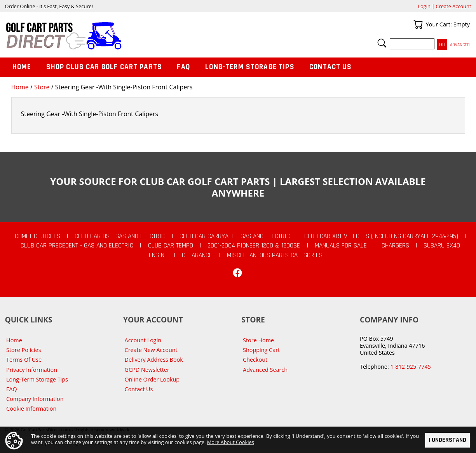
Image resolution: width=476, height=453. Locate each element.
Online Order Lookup (152, 379)
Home (20, 87)
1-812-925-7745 (410, 367)
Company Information (35, 399)
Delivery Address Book (154, 360)
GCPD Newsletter (147, 370)
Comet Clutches (37, 236)
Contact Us (331, 67)
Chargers (395, 246)
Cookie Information (31, 409)
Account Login (143, 340)
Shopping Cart (261, 350)
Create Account (454, 6)
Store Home (258, 340)
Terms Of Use (24, 360)
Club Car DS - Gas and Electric (120, 236)
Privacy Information (32, 370)
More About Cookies (231, 442)
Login (424, 6)
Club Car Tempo (171, 246)
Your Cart (418, 24)
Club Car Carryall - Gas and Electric (235, 236)
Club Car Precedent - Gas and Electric (77, 246)
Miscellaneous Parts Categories (275, 255)
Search (382, 43)
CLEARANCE (197, 255)
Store (42, 87)
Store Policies (24, 350)
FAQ (183, 67)
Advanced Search (265, 370)
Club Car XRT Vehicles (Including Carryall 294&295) (381, 236)
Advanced (460, 45)
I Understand (447, 440)
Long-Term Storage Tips (250, 67)
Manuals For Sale (341, 246)
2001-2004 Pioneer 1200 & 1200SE (254, 246)
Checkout (255, 360)
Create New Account (151, 350)
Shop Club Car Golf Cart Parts (104, 67)
